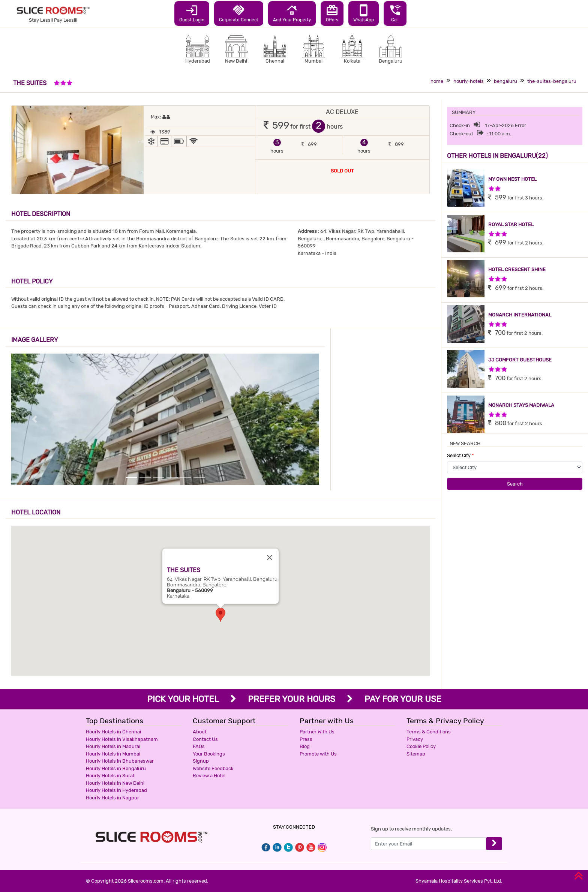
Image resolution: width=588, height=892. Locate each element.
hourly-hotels (469, 81)
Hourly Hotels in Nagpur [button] (112, 798)
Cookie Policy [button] (421, 746)
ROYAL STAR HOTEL (511, 224)
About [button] (200, 732)
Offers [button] (332, 13)
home (437, 81)
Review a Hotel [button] (209, 776)
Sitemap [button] (416, 754)
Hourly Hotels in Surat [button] (110, 776)
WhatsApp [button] (364, 13)
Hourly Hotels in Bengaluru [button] (116, 768)
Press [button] (306, 739)
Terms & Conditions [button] (429, 732)
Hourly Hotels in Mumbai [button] (113, 754)
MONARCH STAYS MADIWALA (521, 405)
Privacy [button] (415, 739)
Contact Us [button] (205, 739)
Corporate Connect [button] (239, 13)
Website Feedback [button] (213, 768)
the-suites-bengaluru (552, 81)
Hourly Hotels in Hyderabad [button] (116, 790)
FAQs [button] (199, 746)
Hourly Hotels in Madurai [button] (113, 746)
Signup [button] (201, 761)
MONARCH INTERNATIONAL (520, 315)
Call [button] (395, 13)
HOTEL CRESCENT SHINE (517, 269)
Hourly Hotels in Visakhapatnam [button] (122, 739)
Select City (460, 455)
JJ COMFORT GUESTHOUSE (520, 360)
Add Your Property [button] (292, 13)
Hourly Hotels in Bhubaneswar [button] (120, 761)
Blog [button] (305, 746)
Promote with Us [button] (318, 754)
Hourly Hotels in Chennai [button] (113, 732)
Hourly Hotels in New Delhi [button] (115, 783)
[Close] (270, 558)
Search (515, 484)
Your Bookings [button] (209, 754)
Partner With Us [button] (317, 732)
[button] (220, 615)
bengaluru (505, 81)
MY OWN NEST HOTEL (512, 179)
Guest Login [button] (192, 13)
